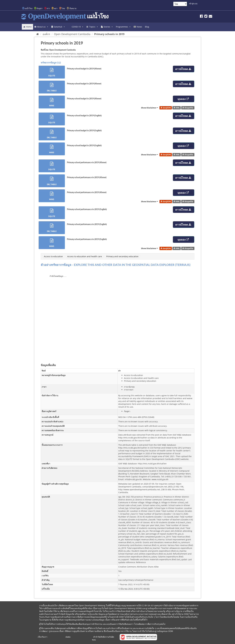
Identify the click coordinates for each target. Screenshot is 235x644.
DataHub (59, 27)
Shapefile (188, 108)
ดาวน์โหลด (184, 69)
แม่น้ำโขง (28, 8)
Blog (147, 27)
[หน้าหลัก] (38, 34)
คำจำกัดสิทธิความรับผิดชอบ (103, 638)
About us (43, 27)
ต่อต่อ (68, 637)
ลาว (48, 8)
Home (29, 27)
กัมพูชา (39, 8)
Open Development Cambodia (72, 34)
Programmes (123, 27)
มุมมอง (184, 99)
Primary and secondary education (122, 256)
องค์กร (46, 34)
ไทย (63, 8)
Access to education (53, 256)
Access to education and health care (85, 256)
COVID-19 (78, 27)
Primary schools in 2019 (109, 34)
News (139, 27)
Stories (108, 27)
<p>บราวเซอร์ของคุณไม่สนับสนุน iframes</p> (118, 314)
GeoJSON (166, 108)
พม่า (56, 8)
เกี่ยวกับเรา (43, 637)
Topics (94, 27)
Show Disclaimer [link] (149, 108)
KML (177, 108)
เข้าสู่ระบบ (193, 4)
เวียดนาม (73, 8)
